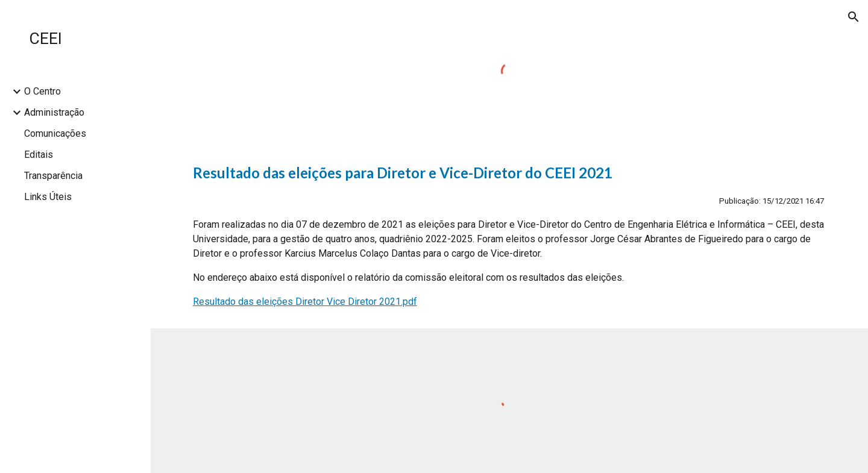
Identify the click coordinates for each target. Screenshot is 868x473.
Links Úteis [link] (48, 197)
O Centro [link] (42, 91)
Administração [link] (54, 112)
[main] (510, 236)
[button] (854, 17)
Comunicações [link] (55, 133)
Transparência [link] (53, 176)
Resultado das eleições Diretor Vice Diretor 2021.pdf (305, 302)
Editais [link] (39, 155)
